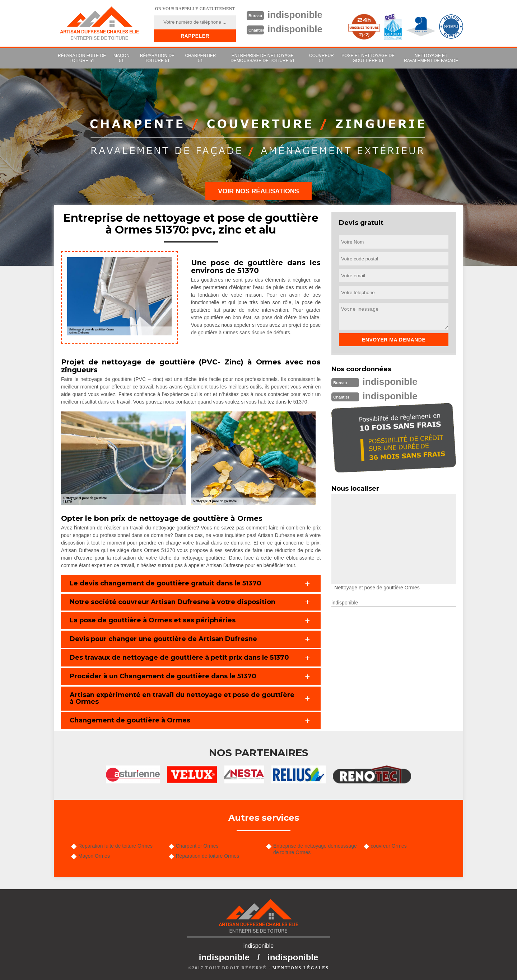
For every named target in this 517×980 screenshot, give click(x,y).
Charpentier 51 (200, 58)
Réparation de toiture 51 (157, 58)
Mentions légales (301, 968)
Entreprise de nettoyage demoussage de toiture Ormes (315, 849)
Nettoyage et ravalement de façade (431, 58)
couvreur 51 (322, 58)
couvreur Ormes (389, 846)
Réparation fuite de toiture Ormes (115, 846)
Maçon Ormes (94, 856)
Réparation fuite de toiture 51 (82, 58)
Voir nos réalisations (258, 191)
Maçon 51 (122, 58)
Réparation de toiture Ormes (208, 856)
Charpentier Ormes (197, 846)
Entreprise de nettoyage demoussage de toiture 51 (262, 58)
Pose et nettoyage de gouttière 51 (368, 58)
